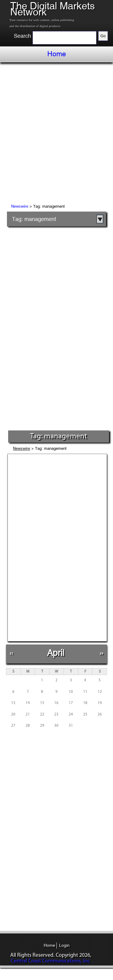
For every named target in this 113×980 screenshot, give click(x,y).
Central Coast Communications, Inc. (51, 961)
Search (22, 36)
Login (64, 945)
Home (57, 54)
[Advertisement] (56, 134)
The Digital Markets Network (53, 9)
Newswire (20, 207)
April (56, 653)
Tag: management (34, 219)
